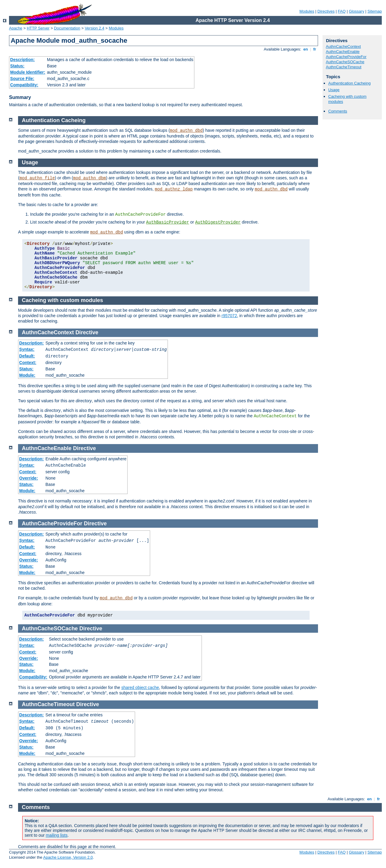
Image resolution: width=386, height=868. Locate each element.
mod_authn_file (37, 178)
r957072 (229, 316)
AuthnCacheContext (343, 46)
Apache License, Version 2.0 (68, 857)
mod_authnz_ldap (174, 189)
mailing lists (57, 835)
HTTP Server (38, 28)
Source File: (22, 79)
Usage (334, 90)
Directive (87, 332)
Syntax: (27, 349)
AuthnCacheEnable (343, 52)
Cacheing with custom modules (63, 300)
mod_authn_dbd (186, 131)
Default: (27, 356)
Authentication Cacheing (349, 83)
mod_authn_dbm (90, 178)
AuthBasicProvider (168, 222)
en (306, 49)
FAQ (342, 11)
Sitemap (375, 11)
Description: (23, 60)
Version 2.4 (95, 28)
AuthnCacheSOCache (345, 62)
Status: (17, 66)
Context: (28, 363)
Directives (326, 11)
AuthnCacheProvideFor (346, 57)
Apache (16, 28)
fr (315, 49)
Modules (307, 11)
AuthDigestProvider (218, 222)
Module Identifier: (28, 72)
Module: (27, 375)
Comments (338, 111)
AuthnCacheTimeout (344, 67)
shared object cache (140, 687)
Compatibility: (24, 85)
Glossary (356, 11)
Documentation (67, 28)
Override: (29, 478)
